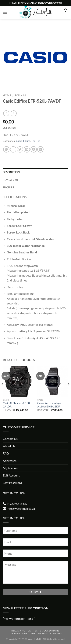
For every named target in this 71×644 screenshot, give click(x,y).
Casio (19, 141)
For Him (20, 95)
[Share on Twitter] (20, 149)
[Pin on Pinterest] (34, 149)
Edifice (27, 141)
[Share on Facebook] (13, 149)
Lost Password (12, 483)
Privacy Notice (21, 631)
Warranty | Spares (50, 633)
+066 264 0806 (17, 504)
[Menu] (5, 12)
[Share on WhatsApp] (6, 149)
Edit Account (11, 475)
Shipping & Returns (23, 633)
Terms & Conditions (46, 631)
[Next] (68, 392)
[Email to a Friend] (27, 149)
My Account (11, 468)
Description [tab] (11, 172)
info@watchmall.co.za (21, 508)
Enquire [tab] (8, 187)
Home (7, 95)
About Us (9, 446)
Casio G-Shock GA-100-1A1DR (17, 405)
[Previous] (3, 392)
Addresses (10, 461)
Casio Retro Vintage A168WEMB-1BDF (49, 405)
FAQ (6, 453)
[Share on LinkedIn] (40, 149)
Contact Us (10, 439)
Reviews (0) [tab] (10, 180)
